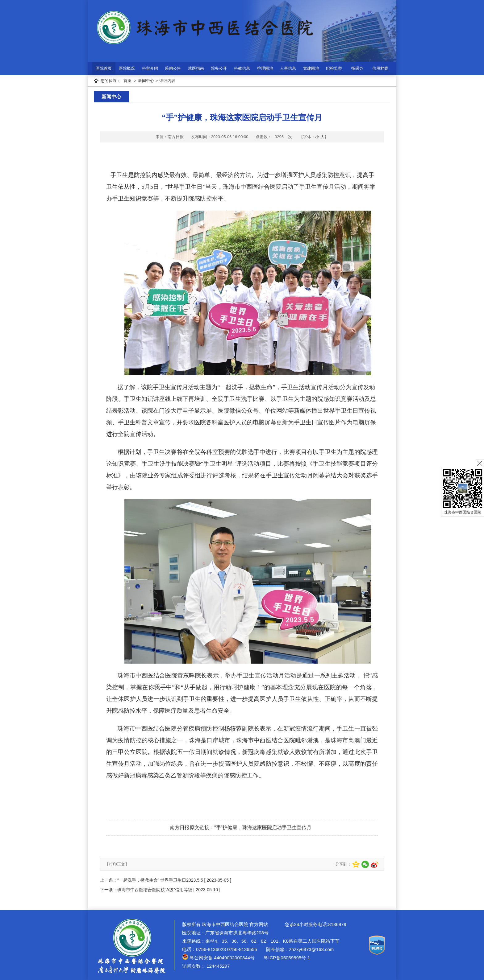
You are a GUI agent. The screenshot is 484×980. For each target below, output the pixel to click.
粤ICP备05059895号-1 (286, 958)
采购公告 (173, 68)
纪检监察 (334, 68)
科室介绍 (150, 68)
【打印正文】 (117, 864)
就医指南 (196, 68)
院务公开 (219, 68)
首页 (127, 81)
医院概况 (127, 68)
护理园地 (265, 68)
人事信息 (288, 68)
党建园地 (311, 68)
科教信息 (242, 68)
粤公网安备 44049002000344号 (218, 958)
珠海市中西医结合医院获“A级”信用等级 (155, 890)
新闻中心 (146, 81)
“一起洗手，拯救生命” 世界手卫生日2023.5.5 (160, 880)
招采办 (357, 68)
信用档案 (380, 68)
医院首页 (104, 68)
